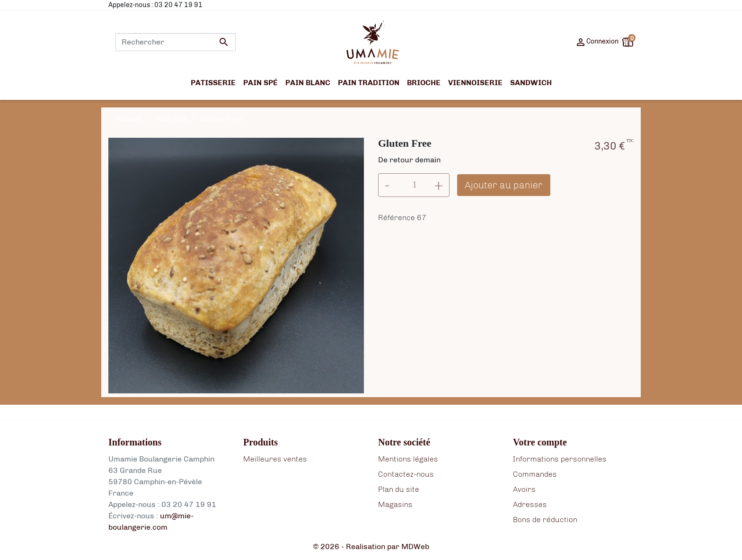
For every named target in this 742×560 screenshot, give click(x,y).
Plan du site (399, 489)
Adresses (530, 504)
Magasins (395, 504)
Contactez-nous (406, 474)
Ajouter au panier (504, 185)
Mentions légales (408, 459)
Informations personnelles (560, 459)
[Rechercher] (176, 42)
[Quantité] (415, 185)
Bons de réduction (545, 520)
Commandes (535, 474)
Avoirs (524, 489)
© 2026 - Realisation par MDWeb (371, 547)
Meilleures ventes (275, 459)
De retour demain (409, 160)
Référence (397, 218)
